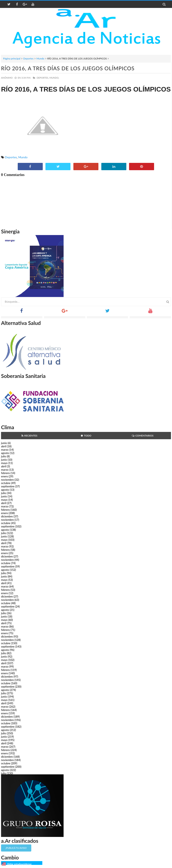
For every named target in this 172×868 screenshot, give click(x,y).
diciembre (7, 516)
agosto (5, 453)
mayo (4, 463)
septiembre (8, 486)
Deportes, (43, 78)
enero (4, 476)
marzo (5, 450)
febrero (5, 473)
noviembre (7, 480)
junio (4, 443)
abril (4, 446)
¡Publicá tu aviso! (16, 848)
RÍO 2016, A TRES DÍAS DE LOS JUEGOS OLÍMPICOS (68, 68)
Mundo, (54, 78)
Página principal (12, 58)
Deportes (28, 58)
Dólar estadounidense (19, 864)
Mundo (40, 58)
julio (4, 456)
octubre (6, 483)
